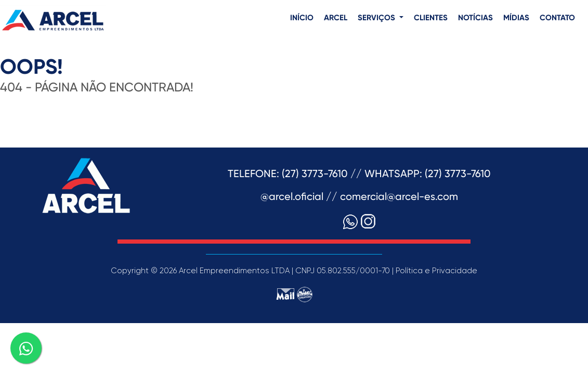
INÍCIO (302, 18)
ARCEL (336, 18)
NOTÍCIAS (475, 18)
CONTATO (557, 18)
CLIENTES (431, 18)
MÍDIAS (516, 18)
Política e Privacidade (436, 271)
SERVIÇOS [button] (377, 18)
